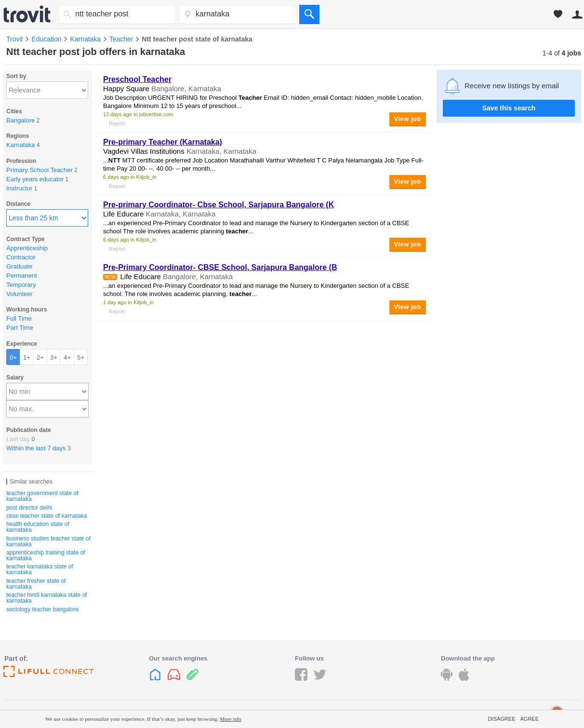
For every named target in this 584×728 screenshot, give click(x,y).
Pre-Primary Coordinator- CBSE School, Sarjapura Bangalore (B (220, 267)
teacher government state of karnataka (42, 496)
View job (408, 119)
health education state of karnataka (38, 527)
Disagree (502, 719)
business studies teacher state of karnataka (48, 541)
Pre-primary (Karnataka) (163, 142)
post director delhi (29, 508)
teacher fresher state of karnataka (36, 584)
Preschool (137, 79)
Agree (529, 719)
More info (231, 719)
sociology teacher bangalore (42, 609)
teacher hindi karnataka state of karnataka (46, 598)
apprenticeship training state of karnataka (46, 555)
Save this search (509, 108)
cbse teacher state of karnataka (46, 516)
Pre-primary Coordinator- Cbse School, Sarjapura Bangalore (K (219, 205)
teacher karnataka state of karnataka (40, 569)
